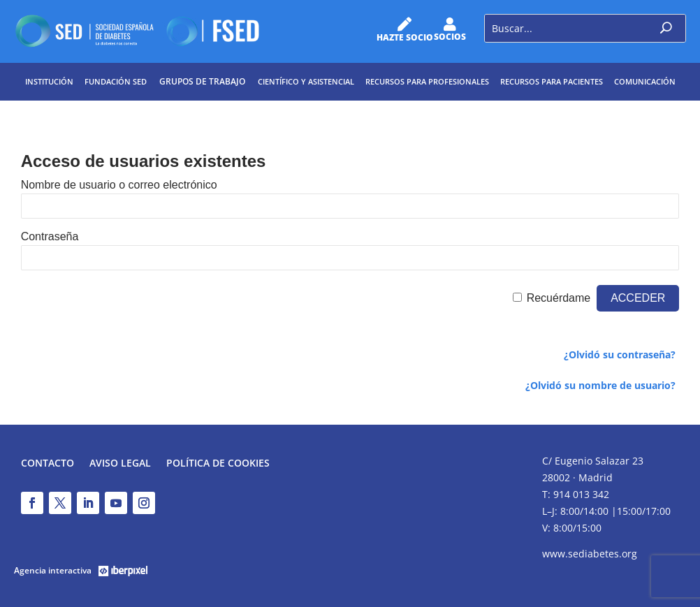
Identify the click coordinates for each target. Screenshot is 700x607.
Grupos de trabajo (202, 81)
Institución (49, 81)
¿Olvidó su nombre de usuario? (600, 385)
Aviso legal (120, 464)
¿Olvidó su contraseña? (620, 354)
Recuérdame (559, 298)
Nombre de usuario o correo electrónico (119, 185)
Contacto (48, 464)
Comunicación (645, 81)
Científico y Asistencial (306, 81)
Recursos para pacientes (552, 81)
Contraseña (50, 236)
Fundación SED (116, 81)
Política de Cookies (218, 464)
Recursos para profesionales (427, 81)
